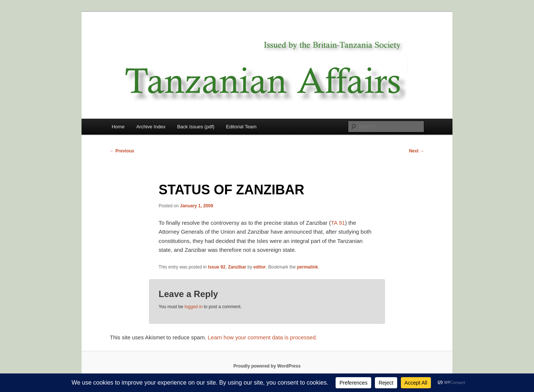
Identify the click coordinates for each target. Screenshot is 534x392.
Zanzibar (237, 267)
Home (118, 127)
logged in (193, 307)
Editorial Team (241, 127)
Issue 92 (217, 267)
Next (417, 151)
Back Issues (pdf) (196, 127)
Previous (122, 151)
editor (259, 267)
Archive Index (151, 127)
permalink (308, 267)
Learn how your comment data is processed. (262, 337)
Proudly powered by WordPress (267, 366)
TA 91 (338, 223)
